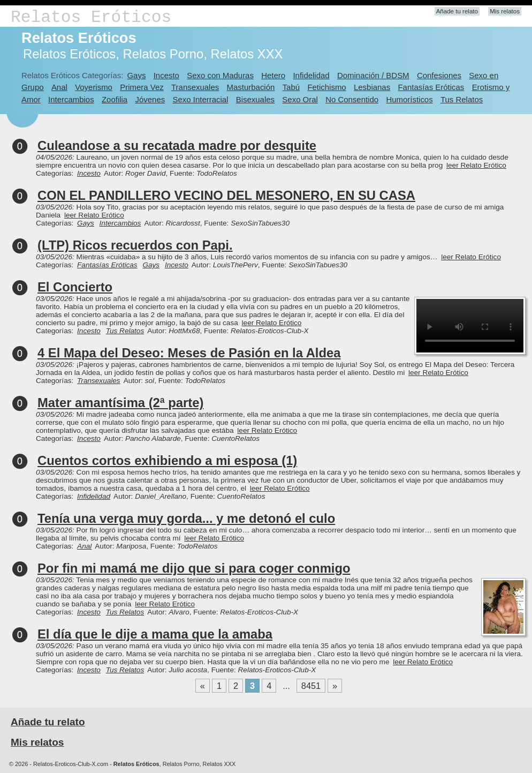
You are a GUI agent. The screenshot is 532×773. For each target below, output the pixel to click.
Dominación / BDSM (373, 75)
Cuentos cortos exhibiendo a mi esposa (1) (167, 460)
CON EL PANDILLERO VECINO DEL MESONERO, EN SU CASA (226, 195)
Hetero (273, 75)
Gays (136, 75)
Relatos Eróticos (91, 17)
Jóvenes (150, 99)
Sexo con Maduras (220, 75)
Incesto (166, 75)
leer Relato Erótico (476, 165)
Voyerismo (94, 87)
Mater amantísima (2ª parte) (120, 403)
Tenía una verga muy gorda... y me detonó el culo (186, 518)
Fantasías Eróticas (431, 87)
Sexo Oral (300, 99)
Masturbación (251, 87)
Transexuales (195, 87)
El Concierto (75, 287)
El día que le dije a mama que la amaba (155, 634)
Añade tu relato (457, 11)
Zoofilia (115, 99)
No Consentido (352, 99)
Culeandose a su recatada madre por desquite (177, 145)
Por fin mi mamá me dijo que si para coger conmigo (194, 568)
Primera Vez (142, 87)
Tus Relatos (462, 99)
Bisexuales (255, 99)
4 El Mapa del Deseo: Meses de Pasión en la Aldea (189, 353)
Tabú (291, 87)
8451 (311, 686)
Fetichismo (326, 87)
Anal (59, 87)
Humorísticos (409, 99)
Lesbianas (372, 87)
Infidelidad (311, 75)
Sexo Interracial (201, 99)
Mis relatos (505, 11)
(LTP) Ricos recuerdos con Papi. (135, 245)
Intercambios (71, 99)
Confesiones (439, 75)
